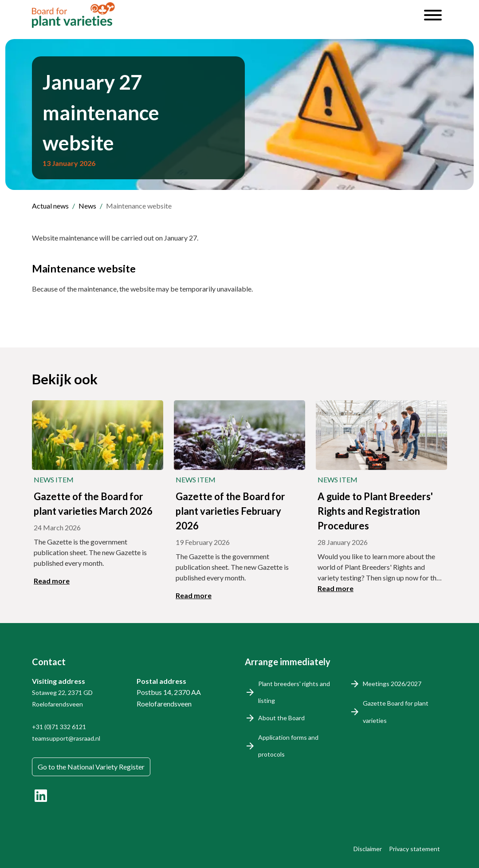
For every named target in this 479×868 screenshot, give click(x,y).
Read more (52, 581)
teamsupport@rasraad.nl (66, 738)
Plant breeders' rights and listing (294, 692)
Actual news (50, 206)
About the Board (281, 718)
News (87, 206)
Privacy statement (414, 849)
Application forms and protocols (288, 746)
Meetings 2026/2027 (392, 684)
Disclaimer (368, 849)
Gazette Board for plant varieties (396, 712)
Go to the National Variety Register (91, 767)
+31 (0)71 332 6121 (59, 727)
